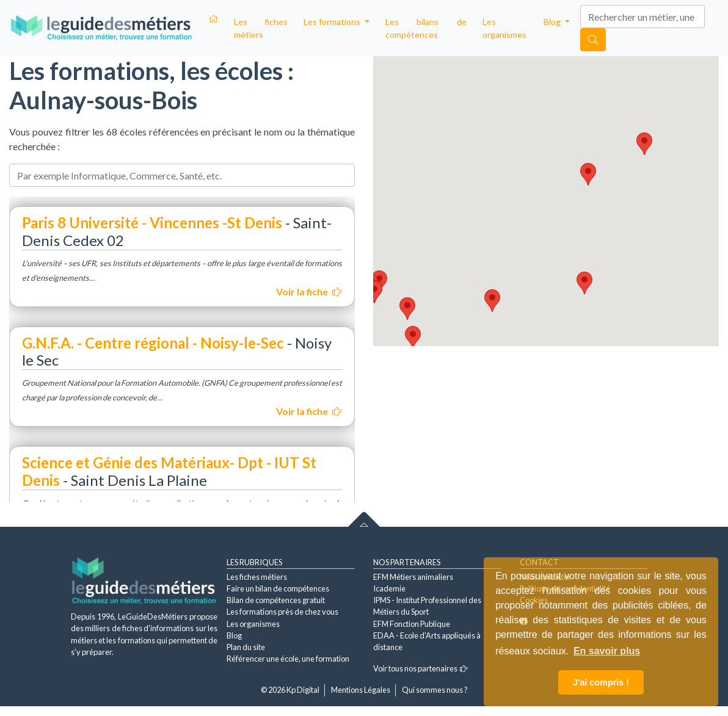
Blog (234, 635)
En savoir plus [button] (607, 651)
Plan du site (246, 647)
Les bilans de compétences (426, 28)
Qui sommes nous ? (435, 690)
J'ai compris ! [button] (601, 682)
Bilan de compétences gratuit (276, 600)
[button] (413, 337)
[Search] (642, 16)
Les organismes (504, 28)
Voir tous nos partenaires (420, 668)
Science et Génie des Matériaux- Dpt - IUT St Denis (169, 471)
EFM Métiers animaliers (413, 577)
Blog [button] (553, 22)
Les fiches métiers (261, 28)
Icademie (389, 588)
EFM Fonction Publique (412, 624)
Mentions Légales (361, 690)
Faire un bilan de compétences (278, 588)
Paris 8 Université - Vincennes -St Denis (152, 222)
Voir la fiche (309, 291)
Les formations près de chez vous (282, 612)
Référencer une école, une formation (288, 659)
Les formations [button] (333, 22)
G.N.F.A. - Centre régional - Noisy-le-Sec (153, 343)
